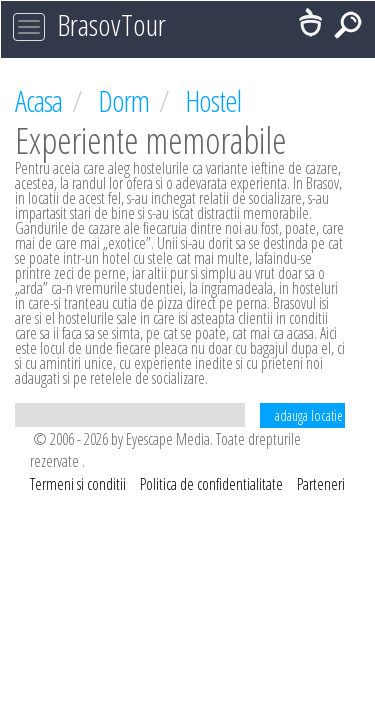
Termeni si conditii (79, 484)
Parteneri (321, 484)
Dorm (126, 100)
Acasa (41, 100)
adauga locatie (309, 415)
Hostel (213, 100)
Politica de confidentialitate (213, 484)
